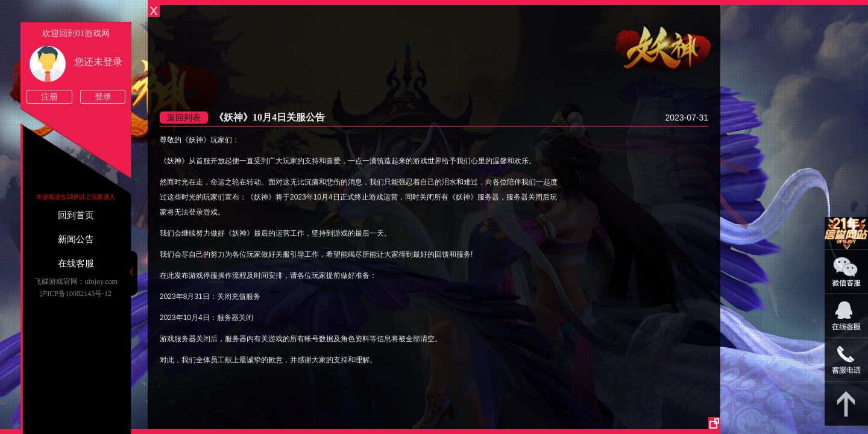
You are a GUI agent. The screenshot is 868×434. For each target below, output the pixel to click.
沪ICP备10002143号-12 (76, 294)
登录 (103, 97)
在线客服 (76, 263)
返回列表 (184, 118)
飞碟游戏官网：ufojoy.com (76, 281)
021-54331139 (846, 360)
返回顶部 (846, 404)
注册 (49, 97)
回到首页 (76, 215)
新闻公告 (76, 239)
